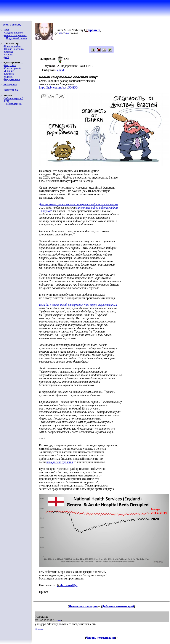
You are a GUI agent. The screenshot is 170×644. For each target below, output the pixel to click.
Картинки (9, 74)
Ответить (39, 629)
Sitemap (9, 52)
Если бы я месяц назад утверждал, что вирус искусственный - (79, 305)
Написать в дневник (15, 35)
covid (60, 70)
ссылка (57, 620)
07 (64, 33)
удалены (67, 462)
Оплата (8, 55)
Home (6, 30)
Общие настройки (14, 49)
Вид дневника (12, 79)
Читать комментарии (83, 606)
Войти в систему (12, 25)
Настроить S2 (10, 90)
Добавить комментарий (118, 606)
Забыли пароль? (13, 98)
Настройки (10, 65)
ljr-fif (6, 57)
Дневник (9, 71)
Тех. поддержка (13, 104)
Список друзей (12, 68)
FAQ (7, 101)
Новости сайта (12, 46)
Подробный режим (17, 38)
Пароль (8, 77)
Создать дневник (14, 33)
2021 (60, 33)
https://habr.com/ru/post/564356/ (58, 87)
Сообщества (10, 85)
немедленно (54, 462)
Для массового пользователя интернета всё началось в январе (78, 204)
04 (67, 33)
